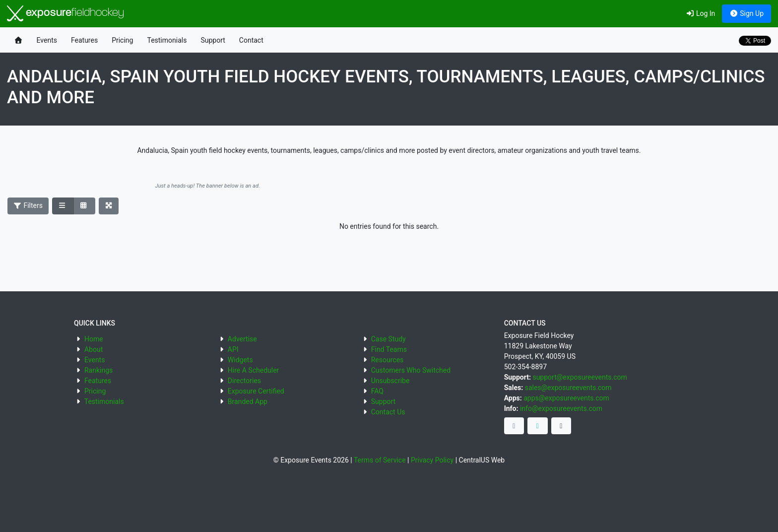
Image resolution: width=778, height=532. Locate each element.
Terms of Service (380, 460)
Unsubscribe (390, 381)
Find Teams (389, 349)
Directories (244, 381)
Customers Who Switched (411, 370)
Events (47, 40)
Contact (251, 40)
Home (94, 339)
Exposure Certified (256, 391)
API (233, 349)
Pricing (122, 40)
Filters (28, 205)
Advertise (242, 339)
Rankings (98, 370)
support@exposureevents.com (580, 377)
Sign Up (746, 13)
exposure (65, 13)
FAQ (377, 391)
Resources (388, 360)
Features (84, 40)
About (94, 349)
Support (213, 40)
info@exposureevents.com (561, 408)
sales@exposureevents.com (568, 388)
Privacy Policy (432, 460)
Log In (700, 13)
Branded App (248, 401)
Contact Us (388, 412)
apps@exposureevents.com (566, 398)
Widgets (240, 360)
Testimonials (167, 40)
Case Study (389, 339)
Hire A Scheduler (253, 370)
